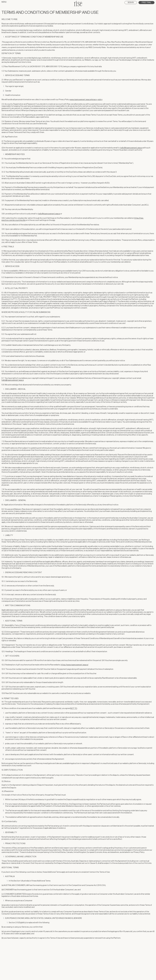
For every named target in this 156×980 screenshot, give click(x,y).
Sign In (131, 3)
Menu (4, 2)
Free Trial (146, 3)
